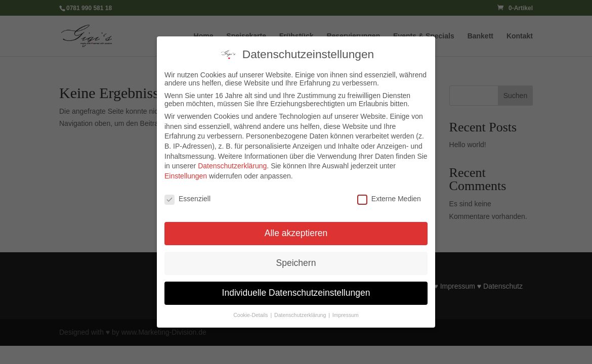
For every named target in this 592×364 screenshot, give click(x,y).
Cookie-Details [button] (251, 312)
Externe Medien (389, 196)
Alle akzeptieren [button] (296, 230)
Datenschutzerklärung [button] (301, 312)
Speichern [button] (296, 260)
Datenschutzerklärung (232, 163)
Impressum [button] (346, 312)
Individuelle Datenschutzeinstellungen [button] (296, 290)
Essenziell (187, 196)
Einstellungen (186, 173)
